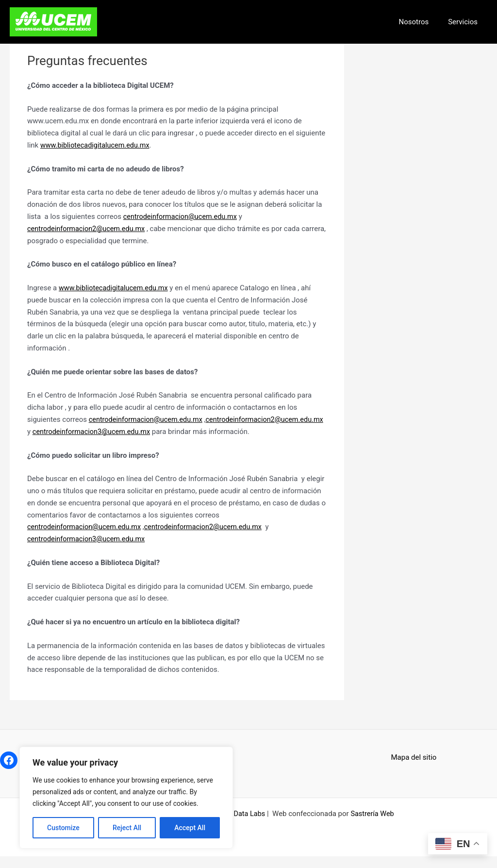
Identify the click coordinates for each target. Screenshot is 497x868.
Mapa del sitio (414, 769)
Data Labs (249, 825)
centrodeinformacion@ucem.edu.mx (182, 217)
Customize (63, 828)
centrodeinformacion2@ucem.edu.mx (88, 229)
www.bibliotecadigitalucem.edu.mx (97, 145)
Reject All (127, 828)
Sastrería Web (373, 825)
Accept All (190, 828)
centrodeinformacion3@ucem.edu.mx (221, 431)
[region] (126, 798)
